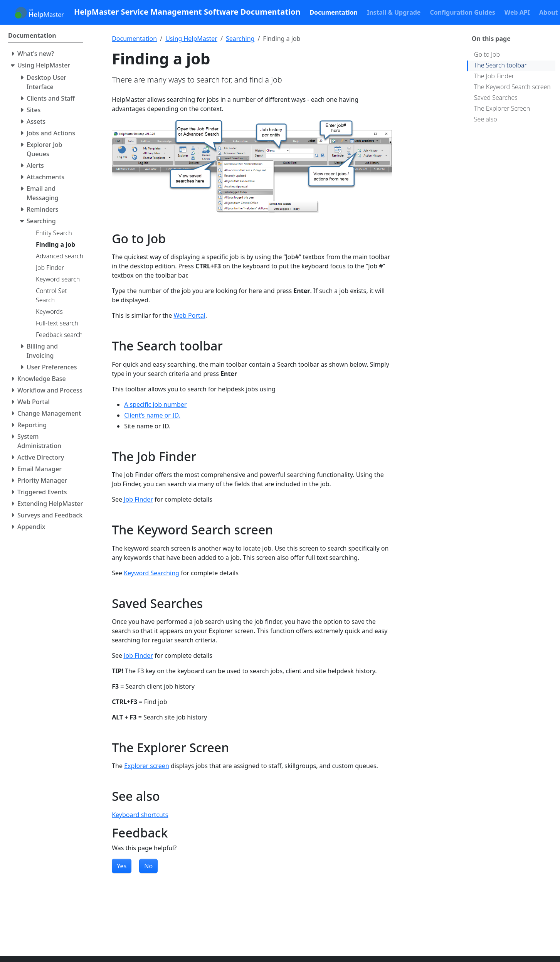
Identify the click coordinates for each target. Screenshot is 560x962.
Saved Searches (496, 98)
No (148, 866)
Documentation (134, 39)
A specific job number (155, 404)
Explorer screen (147, 766)
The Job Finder (494, 76)
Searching (240, 39)
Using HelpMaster (191, 39)
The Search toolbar (500, 65)
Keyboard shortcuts (140, 815)
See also (486, 119)
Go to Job (487, 54)
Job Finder (138, 499)
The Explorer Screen (502, 108)
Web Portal (189, 315)
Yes (122, 866)
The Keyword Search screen (512, 87)
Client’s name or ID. (152, 415)
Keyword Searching (151, 573)
